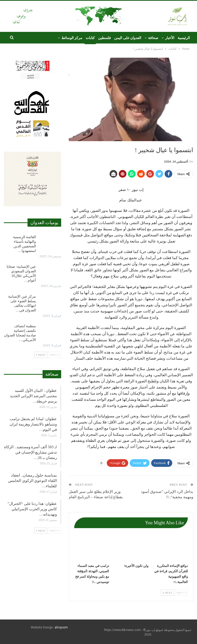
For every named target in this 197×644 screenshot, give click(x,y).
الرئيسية (184, 38)
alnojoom (61, 627)
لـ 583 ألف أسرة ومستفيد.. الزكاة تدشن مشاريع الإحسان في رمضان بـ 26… (30, 452)
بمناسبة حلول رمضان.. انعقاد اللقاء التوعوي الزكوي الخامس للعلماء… (32, 481)
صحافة (153, 38)
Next (167, 593)
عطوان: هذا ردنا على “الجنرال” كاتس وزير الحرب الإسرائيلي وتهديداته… (32, 509)
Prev (181, 593)
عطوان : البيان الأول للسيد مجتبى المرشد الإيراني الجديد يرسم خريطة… (33, 396)
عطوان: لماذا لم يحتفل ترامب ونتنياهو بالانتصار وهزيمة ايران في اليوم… (33, 424)
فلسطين (104, 38)
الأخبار (170, 38)
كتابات (90, 38)
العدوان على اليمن (128, 38)
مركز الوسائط (72, 38)
